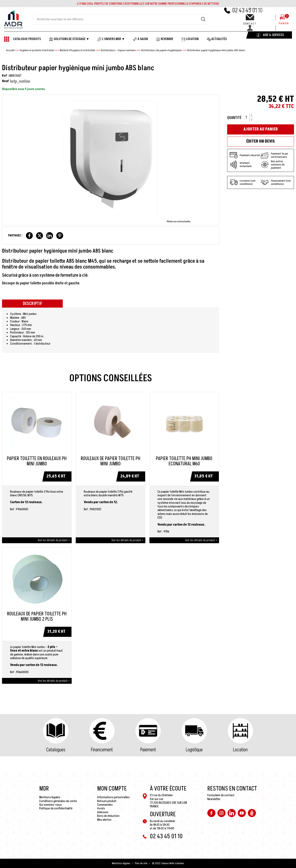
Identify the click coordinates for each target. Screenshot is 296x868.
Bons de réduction (108, 816)
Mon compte (112, 789)
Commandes (105, 805)
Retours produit (107, 801)
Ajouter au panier (261, 129)
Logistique (194, 750)
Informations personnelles (113, 797)
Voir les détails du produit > (54, 540)
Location (240, 750)
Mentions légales (50, 797)
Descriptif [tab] (32, 304)
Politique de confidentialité (56, 808)
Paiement (148, 750)
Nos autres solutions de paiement (273, 165)
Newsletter (214, 799)
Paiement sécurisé (245, 155)
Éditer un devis (261, 141)
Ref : (5, 76)
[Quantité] (248, 117)
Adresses (103, 812)
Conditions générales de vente (58, 801)
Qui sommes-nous (51, 805)
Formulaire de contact (221, 795)
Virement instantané (241, 165)
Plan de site (141, 863)
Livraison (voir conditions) (243, 182)
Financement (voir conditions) (276, 182)
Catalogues (56, 750)
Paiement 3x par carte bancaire (275, 155)
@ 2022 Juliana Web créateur (168, 863)
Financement (102, 750)
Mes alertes (104, 820)
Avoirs (101, 808)
